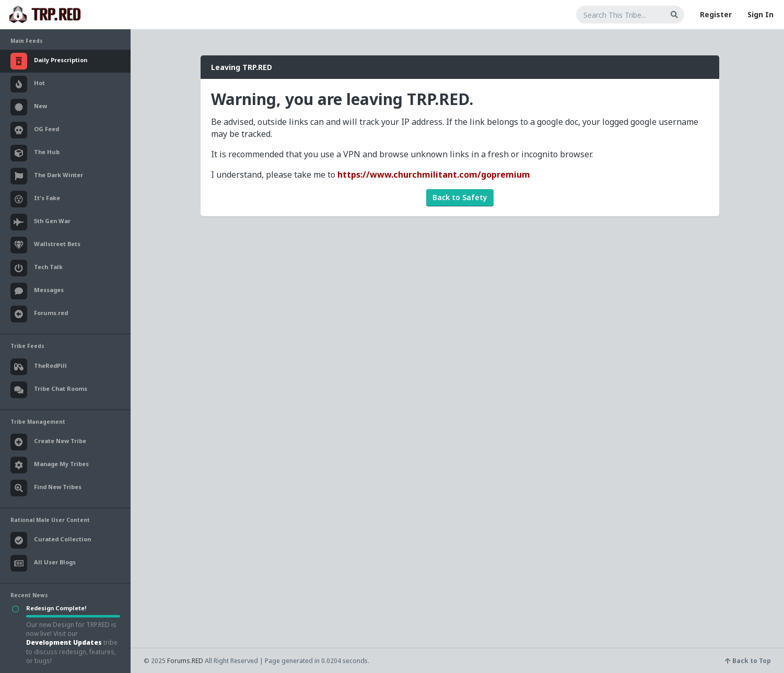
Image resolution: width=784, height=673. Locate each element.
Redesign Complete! (56, 608)
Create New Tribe (48, 442)
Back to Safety (460, 197)
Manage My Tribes (50, 465)
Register (716, 14)
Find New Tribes (46, 488)
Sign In (760, 14)
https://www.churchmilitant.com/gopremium (434, 175)
